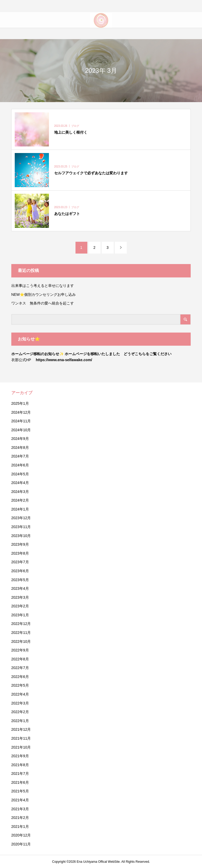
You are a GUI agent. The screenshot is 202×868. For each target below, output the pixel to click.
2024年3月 (20, 492)
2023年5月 (20, 580)
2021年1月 (20, 827)
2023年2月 (20, 606)
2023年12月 (21, 518)
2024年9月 (20, 439)
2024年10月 (21, 430)
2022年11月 (21, 633)
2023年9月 (20, 544)
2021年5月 (20, 791)
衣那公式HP (21, 360)
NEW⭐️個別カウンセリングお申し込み (46, 294)
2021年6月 (20, 782)
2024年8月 (20, 448)
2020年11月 (21, 844)
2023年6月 (20, 571)
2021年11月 (21, 738)
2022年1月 (20, 721)
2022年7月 (20, 668)
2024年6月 (20, 465)
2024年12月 (21, 412)
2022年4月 (20, 694)
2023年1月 (20, 615)
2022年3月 (20, 703)
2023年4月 (20, 588)
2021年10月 (21, 747)
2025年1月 (20, 403)
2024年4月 (20, 483)
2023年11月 (21, 527)
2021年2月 (20, 818)
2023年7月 (20, 562)
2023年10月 (21, 536)
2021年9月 (20, 756)
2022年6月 (20, 677)
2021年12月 (21, 729)
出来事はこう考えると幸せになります (43, 286)
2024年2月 (20, 500)
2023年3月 (20, 597)
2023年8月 (20, 553)
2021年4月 (20, 800)
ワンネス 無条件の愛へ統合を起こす (43, 303)
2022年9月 (20, 650)
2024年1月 (20, 509)
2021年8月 (20, 765)
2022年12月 (21, 624)
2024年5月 (20, 474)
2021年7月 (20, 774)
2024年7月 (20, 456)
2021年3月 (20, 809)
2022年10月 (21, 641)
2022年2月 (20, 712)
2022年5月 (20, 685)
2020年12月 (21, 835)
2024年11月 (21, 421)
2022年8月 (20, 659)
